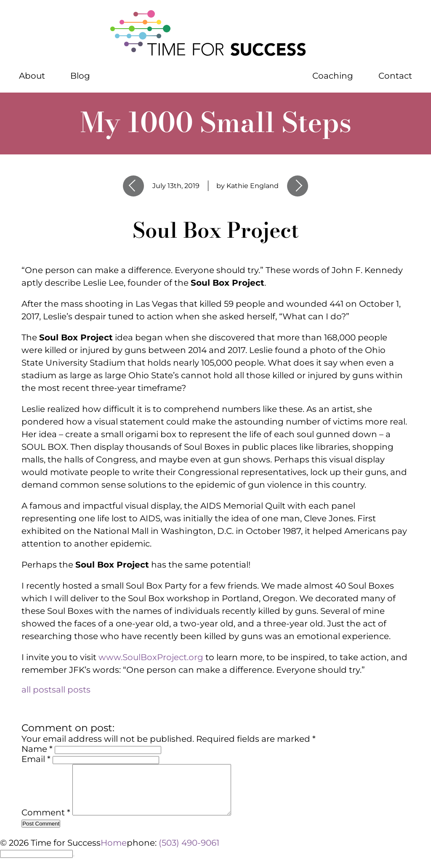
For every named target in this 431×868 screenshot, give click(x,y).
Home (114, 843)
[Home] (215, 34)
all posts (56, 690)
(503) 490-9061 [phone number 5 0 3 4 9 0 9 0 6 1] (189, 843)
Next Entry (298, 186)
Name (37, 749)
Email (36, 759)
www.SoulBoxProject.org (151, 657)
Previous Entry (133, 186)
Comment (46, 823)
